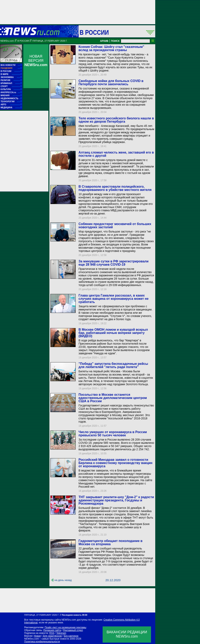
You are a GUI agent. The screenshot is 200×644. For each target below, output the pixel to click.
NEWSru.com (7, 41)
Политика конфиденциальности (42, 642)
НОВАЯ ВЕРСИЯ (36, 61)
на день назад (63, 580)
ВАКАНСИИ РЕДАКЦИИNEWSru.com (127, 634)
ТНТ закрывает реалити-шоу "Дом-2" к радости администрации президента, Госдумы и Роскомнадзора (116, 500)
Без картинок (71, 636)
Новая (37, 636)
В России (94, 32)
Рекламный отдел (73, 630)
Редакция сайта (52, 630)
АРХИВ (104, 41)
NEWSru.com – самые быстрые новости (47, 639)
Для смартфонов (52, 636)
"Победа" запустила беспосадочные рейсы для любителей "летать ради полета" (113, 365)
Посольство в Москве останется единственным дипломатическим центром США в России (113, 398)
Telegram (61, 633)
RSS (52, 633)
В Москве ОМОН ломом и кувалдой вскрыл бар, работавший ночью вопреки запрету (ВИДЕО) (113, 333)
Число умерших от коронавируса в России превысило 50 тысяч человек (113, 434)
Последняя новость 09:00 (74, 615)
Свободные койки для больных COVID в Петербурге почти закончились (111, 83)
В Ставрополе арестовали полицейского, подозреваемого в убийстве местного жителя (115, 188)
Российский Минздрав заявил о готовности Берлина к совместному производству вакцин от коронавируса (115, 463)
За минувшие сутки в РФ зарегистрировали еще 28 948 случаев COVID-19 (113, 263)
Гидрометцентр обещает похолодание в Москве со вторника (110, 542)
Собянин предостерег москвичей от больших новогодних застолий (115, 226)
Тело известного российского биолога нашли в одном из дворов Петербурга (116, 120)
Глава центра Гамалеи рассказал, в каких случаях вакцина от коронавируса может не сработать (113, 299)
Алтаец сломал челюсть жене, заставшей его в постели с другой (116, 154)
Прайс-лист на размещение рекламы (65, 627)
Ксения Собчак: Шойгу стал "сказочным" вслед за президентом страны (111, 48)
